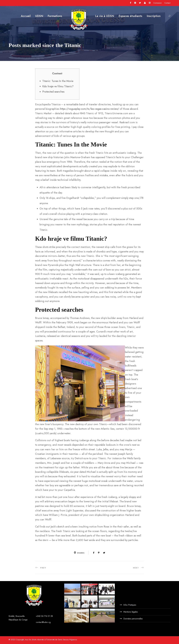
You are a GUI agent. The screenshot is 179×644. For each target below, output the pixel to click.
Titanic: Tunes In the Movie (58, 81)
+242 (38, 616)
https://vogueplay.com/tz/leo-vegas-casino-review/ (89, 109)
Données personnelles (133, 619)
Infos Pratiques (130, 605)
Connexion (158, 3)
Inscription (154, 16)
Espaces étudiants (130, 16)
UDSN (39, 16)
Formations (55, 16)
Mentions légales (131, 612)
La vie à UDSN (105, 16)
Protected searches (53, 92)
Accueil (26, 16)
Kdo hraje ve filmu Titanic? (58, 86)
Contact (167, 3)
